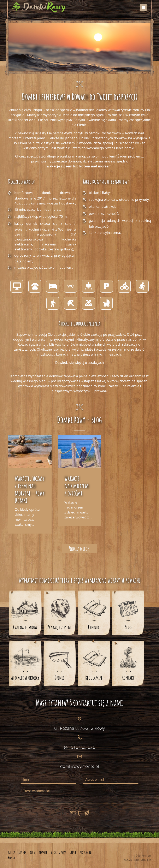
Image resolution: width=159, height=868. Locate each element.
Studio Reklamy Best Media (141, 860)
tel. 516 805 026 (79, 747)
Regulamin (94, 678)
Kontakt (128, 678)
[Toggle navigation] (143, 8)
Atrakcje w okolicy (25, 678)
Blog (128, 627)
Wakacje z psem (60, 627)
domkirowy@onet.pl (79, 766)
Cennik (94, 627)
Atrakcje (43, 852)
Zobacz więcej (79, 549)
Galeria (11, 852)
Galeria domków (25, 627)
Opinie (59, 678)
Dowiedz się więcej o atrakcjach (80, 363)
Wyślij (75, 813)
